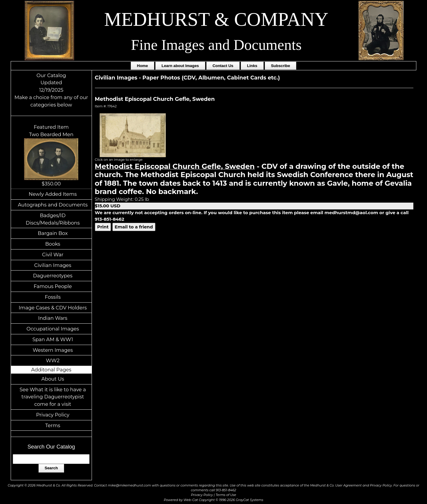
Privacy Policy (53, 415)
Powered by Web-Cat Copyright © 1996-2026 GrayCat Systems (213, 500)
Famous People (53, 286)
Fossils (53, 297)
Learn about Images (180, 66)
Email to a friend (134, 227)
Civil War (53, 255)
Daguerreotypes (53, 276)
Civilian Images (53, 265)
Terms (53, 425)
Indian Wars (53, 318)
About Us (53, 379)
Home (142, 66)
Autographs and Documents (53, 205)
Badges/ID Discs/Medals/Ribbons (53, 219)
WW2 (53, 360)
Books (53, 244)
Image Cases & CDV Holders (53, 308)
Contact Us (223, 66)
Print (103, 227)
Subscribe (281, 66)
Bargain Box (53, 233)
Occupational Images (53, 329)
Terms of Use (226, 495)
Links (252, 66)
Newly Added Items (53, 194)
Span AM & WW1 (53, 339)
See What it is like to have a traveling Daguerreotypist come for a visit (53, 397)
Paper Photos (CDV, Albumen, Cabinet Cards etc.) (211, 78)
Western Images (53, 350)
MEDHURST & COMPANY (216, 19)
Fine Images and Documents (216, 45)
